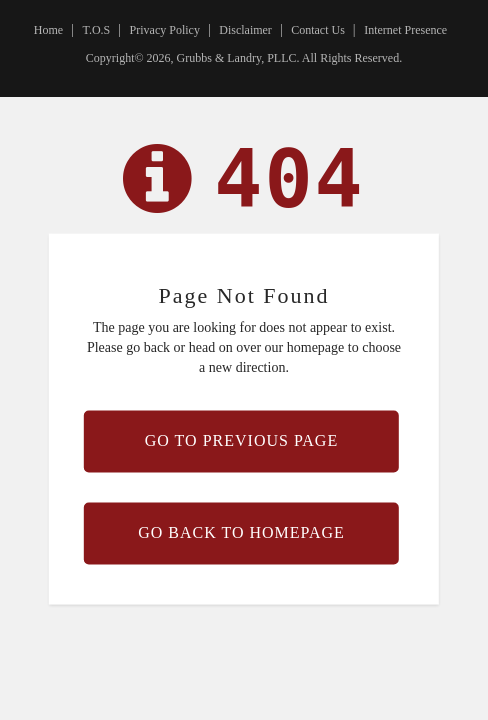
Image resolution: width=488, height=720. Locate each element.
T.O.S (96, 30)
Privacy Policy (165, 30)
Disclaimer (245, 30)
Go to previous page (241, 440)
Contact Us (318, 30)
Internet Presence (405, 30)
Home (48, 30)
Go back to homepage (241, 532)
